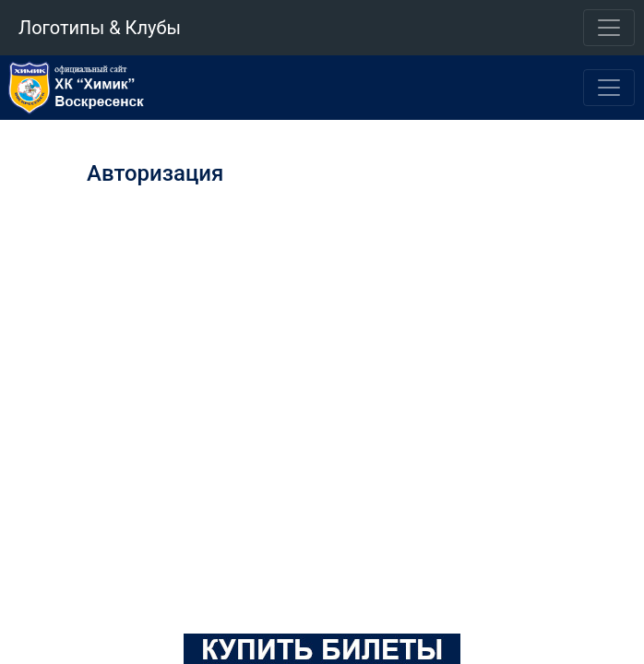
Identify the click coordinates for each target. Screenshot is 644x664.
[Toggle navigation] (609, 28)
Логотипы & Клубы (100, 28)
